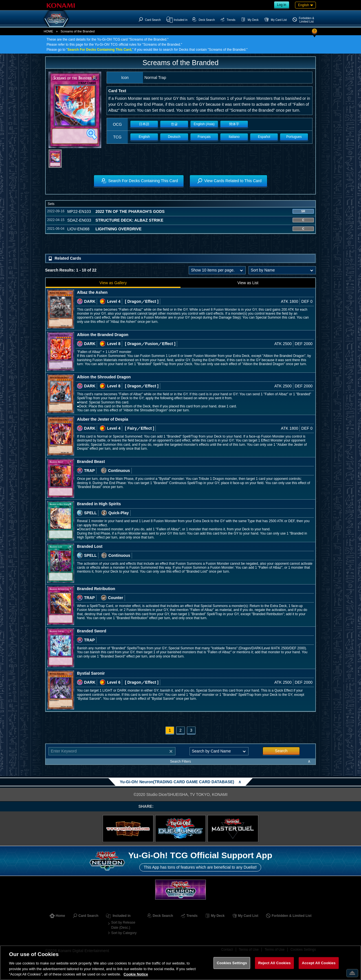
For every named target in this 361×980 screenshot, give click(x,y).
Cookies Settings (232, 963)
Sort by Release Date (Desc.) (123, 925)
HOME (49, 31)
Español (264, 137)
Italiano (234, 137)
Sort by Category (124, 933)
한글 (174, 124)
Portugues (294, 137)
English (144, 137)
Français (204, 137)
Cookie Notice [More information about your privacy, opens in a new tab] (136, 974)
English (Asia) (204, 124)
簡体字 (234, 124)
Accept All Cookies (319, 963)
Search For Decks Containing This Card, (100, 50)
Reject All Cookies (274, 963)
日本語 (144, 124)
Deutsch (174, 137)
